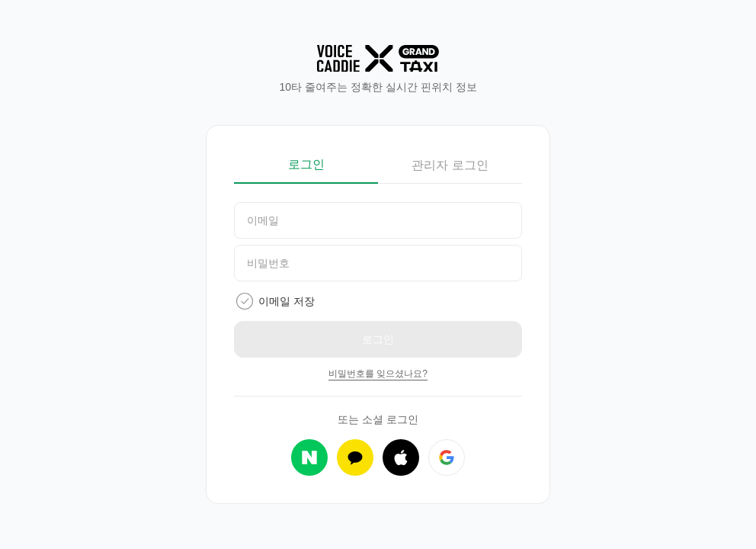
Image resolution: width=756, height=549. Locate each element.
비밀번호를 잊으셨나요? (378, 374)
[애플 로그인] (401, 457)
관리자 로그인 (450, 165)
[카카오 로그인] (355, 457)
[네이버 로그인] (309, 457)
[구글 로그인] (447, 457)
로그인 (306, 164)
